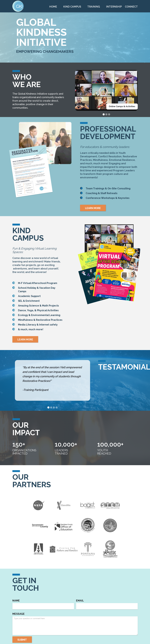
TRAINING (94, 7)
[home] (18, 6)
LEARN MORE (93, 208)
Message (19, 614)
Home (53, 7)
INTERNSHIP (114, 7)
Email (80, 601)
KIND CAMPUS (72, 7)
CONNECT (131, 7)
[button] (104, 114)
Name (16, 601)
